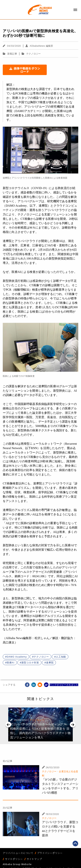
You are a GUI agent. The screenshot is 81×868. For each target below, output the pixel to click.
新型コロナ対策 (30, 663)
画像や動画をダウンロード (25, 70)
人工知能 (61, 657)
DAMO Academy (17, 657)
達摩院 (50, 663)
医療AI (11, 663)
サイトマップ (34, 859)
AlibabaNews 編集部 (39, 46)
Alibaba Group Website (17, 864)
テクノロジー (33, 54)
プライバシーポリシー (50, 853)
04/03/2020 (12, 46)
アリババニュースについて (18, 853)
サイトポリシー (14, 859)
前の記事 (8, 761)
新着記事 (10, 54)
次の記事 (8, 808)
